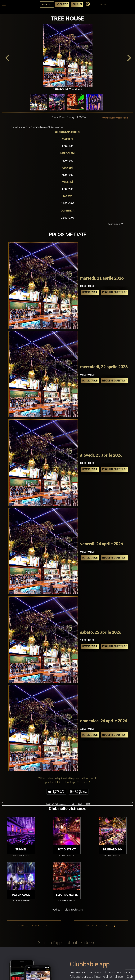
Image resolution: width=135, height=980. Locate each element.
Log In (102, 4)
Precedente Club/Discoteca (34, 926)
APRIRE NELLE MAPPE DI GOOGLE (115, 118)
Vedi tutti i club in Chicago (68, 909)
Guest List (77, 4)
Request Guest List (114, 292)
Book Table (62, 4)
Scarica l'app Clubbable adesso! (67, 942)
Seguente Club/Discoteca (101, 926)
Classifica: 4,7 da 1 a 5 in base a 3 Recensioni (37, 127)
